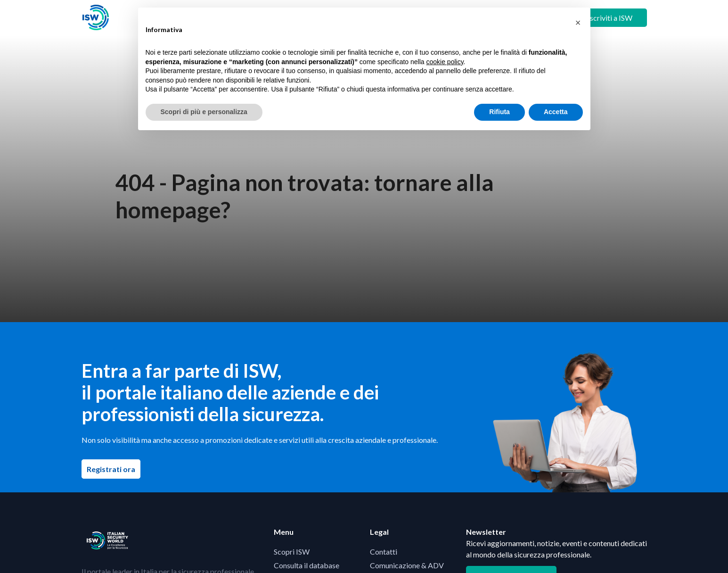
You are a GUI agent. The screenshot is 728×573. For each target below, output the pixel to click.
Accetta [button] (556, 112)
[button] (578, 23)
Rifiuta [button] (499, 112)
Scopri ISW (292, 552)
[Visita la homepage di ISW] (96, 18)
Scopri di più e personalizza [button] (204, 112)
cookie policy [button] (445, 62)
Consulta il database (307, 565)
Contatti (384, 552)
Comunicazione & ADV (407, 565)
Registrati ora (114, 469)
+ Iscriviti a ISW (607, 18)
